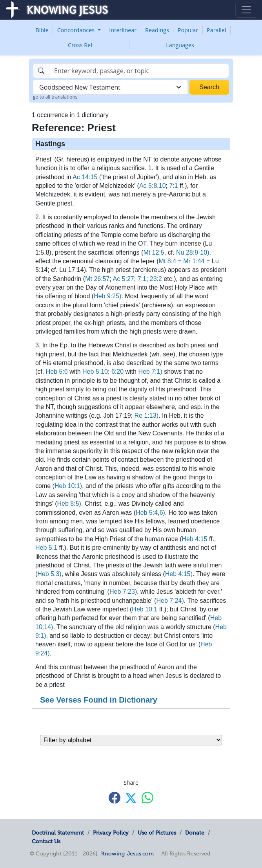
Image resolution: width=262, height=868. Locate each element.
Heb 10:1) (68, 486)
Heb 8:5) (69, 504)
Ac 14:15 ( (87, 177)
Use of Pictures (157, 833)
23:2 (156, 279)
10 (162, 186)
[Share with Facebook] (115, 797)
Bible (42, 30)
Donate (195, 833)
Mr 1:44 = (196, 261)
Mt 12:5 (154, 252)
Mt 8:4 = (170, 261)
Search (209, 87)
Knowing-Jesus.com (127, 853)
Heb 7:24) (170, 601)
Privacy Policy (111, 833)
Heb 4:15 (195, 539)
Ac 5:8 (148, 186)
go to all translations (55, 97)
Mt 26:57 (97, 279)
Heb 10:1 (145, 609)
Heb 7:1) (150, 372)
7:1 (173, 186)
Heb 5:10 (95, 372)
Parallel (217, 30)
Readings (157, 30)
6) (162, 513)
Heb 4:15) (179, 574)
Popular (188, 30)
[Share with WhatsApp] (147, 797)
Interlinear (123, 30)
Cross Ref (80, 45)
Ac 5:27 (123, 279)
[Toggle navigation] (246, 10)
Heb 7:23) (123, 592)
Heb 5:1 (46, 548)
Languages (180, 45)
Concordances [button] (77, 30)
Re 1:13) (146, 416)
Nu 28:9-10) (193, 252)
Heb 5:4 (147, 513)
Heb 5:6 (57, 372)
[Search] (139, 71)
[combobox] (110, 87)
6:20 (117, 372)
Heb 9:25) (107, 296)
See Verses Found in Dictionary (99, 700)
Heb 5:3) (49, 574)
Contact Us (46, 841)
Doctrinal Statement (58, 833)
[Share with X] (131, 798)
